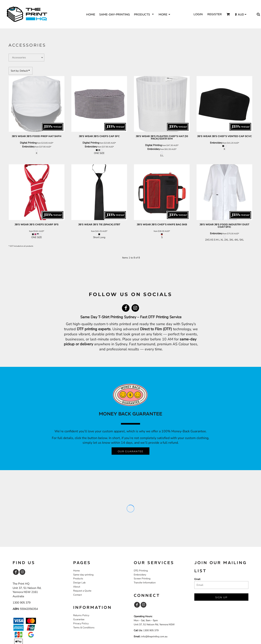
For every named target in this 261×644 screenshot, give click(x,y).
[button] (144, 14)
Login (198, 14)
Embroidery (28, 147)
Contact (77, 595)
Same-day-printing (83, 575)
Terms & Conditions (84, 628)
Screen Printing (142, 579)
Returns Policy (81, 615)
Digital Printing (28, 143)
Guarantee (79, 619)
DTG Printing (141, 571)
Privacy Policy (81, 623)
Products (78, 579)
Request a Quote (82, 591)
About (77, 587)
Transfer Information (145, 583)
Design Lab (79, 583)
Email (197, 579)
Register (215, 14)
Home (76, 571)
